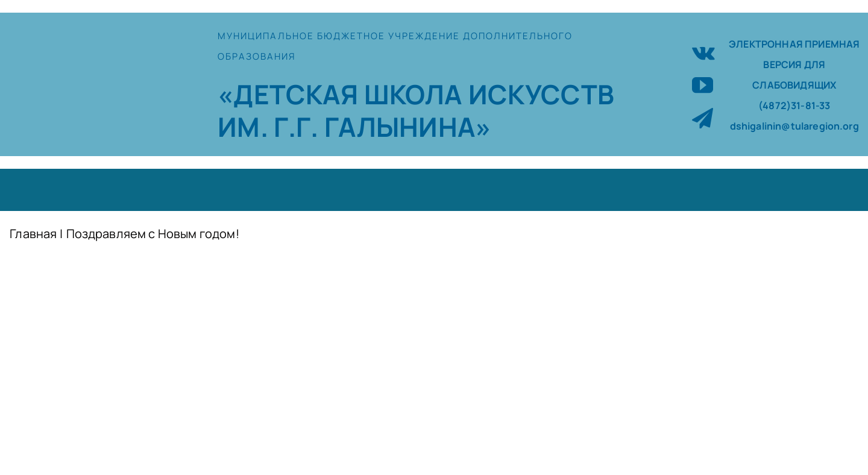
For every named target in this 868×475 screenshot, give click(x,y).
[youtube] (703, 85)
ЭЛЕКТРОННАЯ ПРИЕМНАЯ (794, 44)
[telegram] (703, 118)
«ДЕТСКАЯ (291, 94)
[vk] (703, 52)
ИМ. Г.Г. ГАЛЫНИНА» (354, 127)
